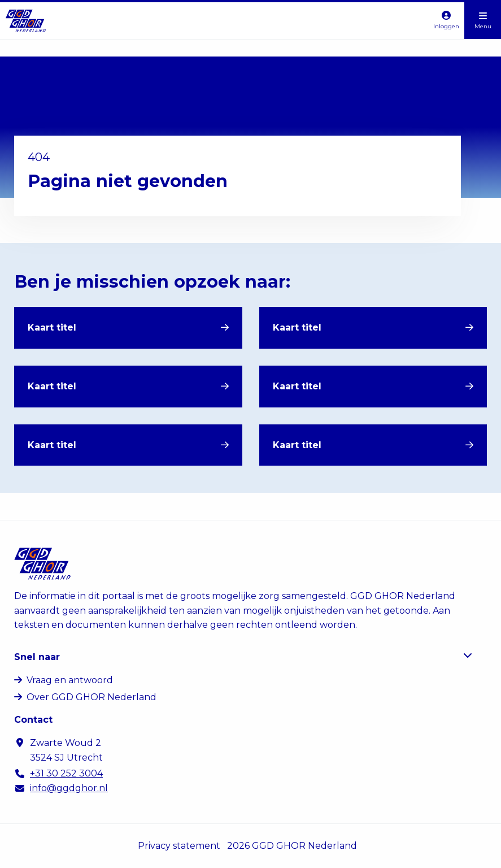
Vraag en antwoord (70, 680)
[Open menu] (483, 21)
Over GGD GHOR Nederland (92, 697)
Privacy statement (179, 846)
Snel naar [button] (243, 656)
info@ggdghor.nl (69, 788)
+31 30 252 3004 (66, 773)
